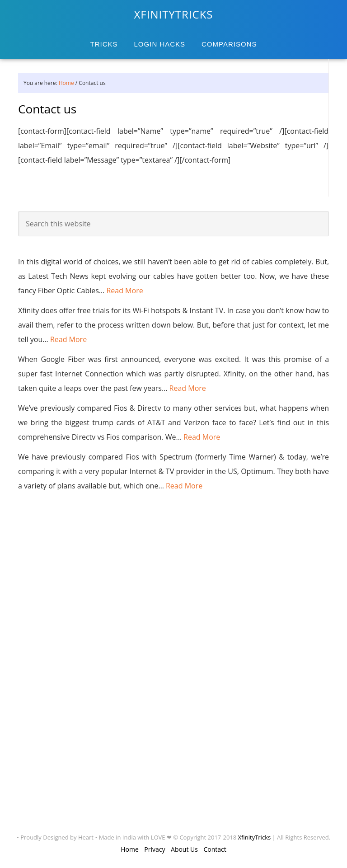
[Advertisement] (54, 661)
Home (130, 849)
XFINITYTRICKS (173, 14)
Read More (124, 291)
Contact (215, 849)
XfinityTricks (255, 837)
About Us (184, 849)
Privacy (155, 849)
